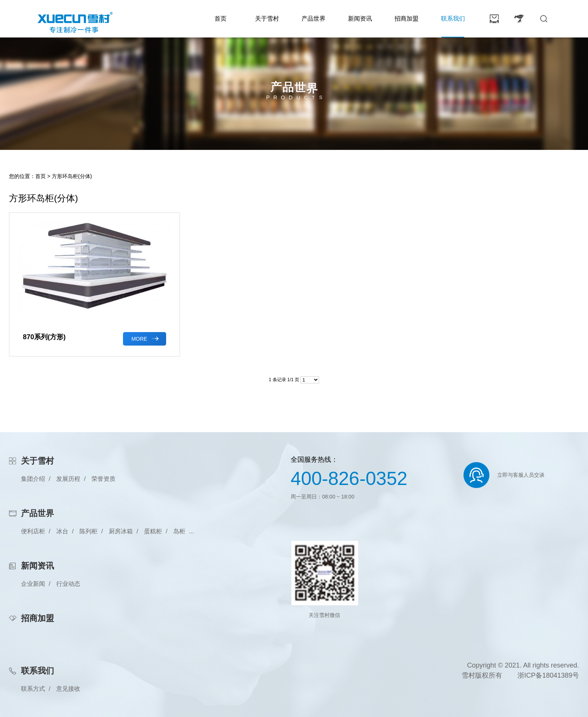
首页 (220, 19)
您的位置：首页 (27, 176)
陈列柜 (88, 531)
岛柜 (179, 531)
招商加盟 (406, 19)
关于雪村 (267, 19)
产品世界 (313, 19)
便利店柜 (33, 531)
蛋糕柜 (153, 531)
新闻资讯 (360, 19)
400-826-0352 (349, 479)
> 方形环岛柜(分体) (70, 176)
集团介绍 (33, 479)
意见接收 (68, 689)
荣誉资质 (103, 479)
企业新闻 (33, 584)
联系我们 (453, 19)
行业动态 (68, 584)
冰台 (62, 531)
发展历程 (68, 479)
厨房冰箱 (121, 531)
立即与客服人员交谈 (521, 475)
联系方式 (33, 689)
